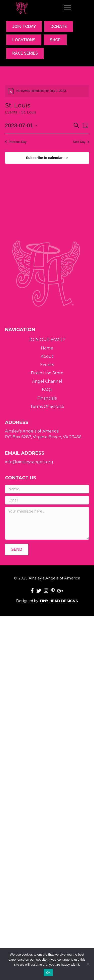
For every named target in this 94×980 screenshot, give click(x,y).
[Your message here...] (47, 523)
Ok (48, 973)
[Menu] (67, 8)
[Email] (47, 500)
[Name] (47, 489)
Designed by (47, 601)
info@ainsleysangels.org (29, 462)
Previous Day (16, 142)
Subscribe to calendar (44, 158)
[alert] (47, 91)
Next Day (81, 142)
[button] (17, 549)
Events (11, 112)
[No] (88, 964)
